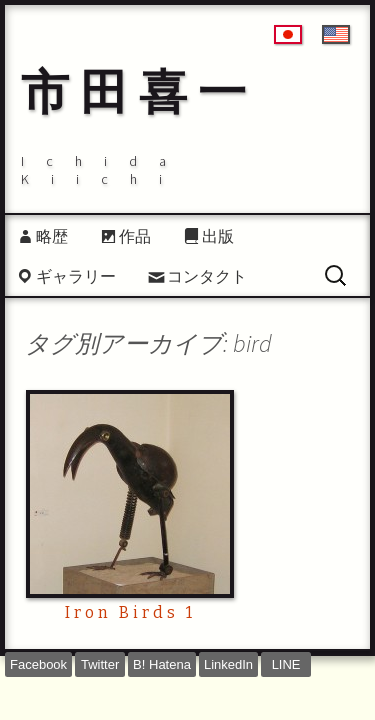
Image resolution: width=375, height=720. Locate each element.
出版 (218, 236)
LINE (286, 664)
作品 (135, 236)
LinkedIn (228, 664)
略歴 (52, 236)
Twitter (100, 664)
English (336, 34)
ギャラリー (76, 276)
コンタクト (207, 276)
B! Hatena (162, 664)
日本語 (288, 34)
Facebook (38, 664)
